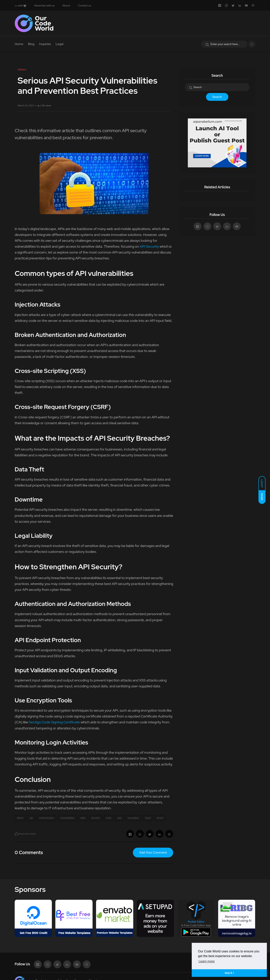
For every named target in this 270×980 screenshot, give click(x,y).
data (83, 818)
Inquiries (45, 44)
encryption (133, 818)
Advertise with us (44, 5)
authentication (47, 818)
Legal (59, 44)
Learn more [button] (207, 961)
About (66, 5)
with (20, 5)
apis (119, 818)
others (20, 818)
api (31, 818)
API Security (149, 246)
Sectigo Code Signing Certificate (54, 722)
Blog (31, 44)
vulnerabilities (67, 818)
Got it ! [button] (229, 973)
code (108, 818)
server (160, 818)
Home (19, 44)
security (95, 818)
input (148, 818)
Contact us (84, 5)
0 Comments (29, 852)
